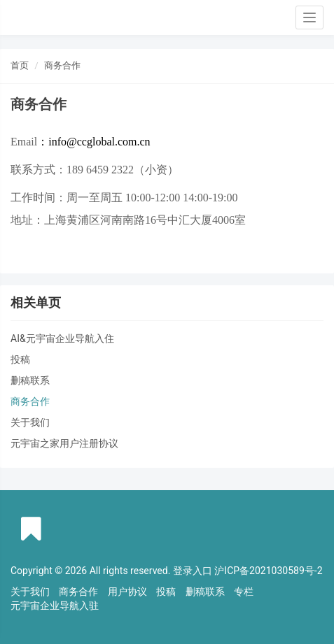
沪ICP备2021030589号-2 (268, 571)
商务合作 (62, 65)
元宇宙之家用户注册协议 (64, 443)
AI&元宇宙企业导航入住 (62, 338)
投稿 (20, 359)
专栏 (244, 592)
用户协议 (127, 592)
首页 (20, 65)
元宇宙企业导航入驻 (55, 606)
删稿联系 (30, 380)
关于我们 (30, 422)
